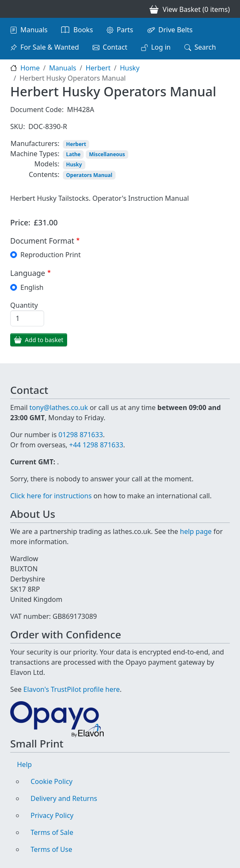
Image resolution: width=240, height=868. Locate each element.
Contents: (44, 174)
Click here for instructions (51, 496)
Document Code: (37, 110)
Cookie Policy (52, 781)
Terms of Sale (52, 832)
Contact (115, 47)
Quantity (24, 305)
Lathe (73, 154)
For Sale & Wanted (50, 47)
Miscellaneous (107, 154)
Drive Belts (176, 30)
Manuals (34, 30)
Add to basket (44, 340)
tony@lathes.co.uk (59, 407)
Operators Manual (89, 175)
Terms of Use (51, 849)
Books (83, 30)
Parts (125, 30)
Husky (130, 68)
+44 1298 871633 (96, 445)
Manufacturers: (35, 143)
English (32, 287)
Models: (47, 164)
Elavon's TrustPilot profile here (72, 689)
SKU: (18, 126)
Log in (161, 47)
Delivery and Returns (64, 798)
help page (196, 531)
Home (30, 68)
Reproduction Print (51, 255)
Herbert (98, 68)
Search (205, 47)
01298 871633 (80, 435)
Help (24, 764)
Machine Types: (35, 154)
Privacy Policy (52, 815)
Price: (20, 222)
